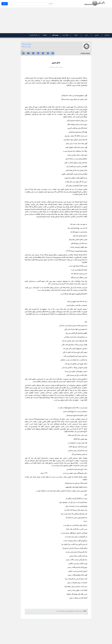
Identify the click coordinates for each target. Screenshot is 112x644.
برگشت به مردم (26, 47)
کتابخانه (45, 35)
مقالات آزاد (65, 35)
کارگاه (76, 35)
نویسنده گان (55, 35)
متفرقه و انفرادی (27, 44)
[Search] (31, 4)
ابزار (86, 35)
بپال (5, 4)
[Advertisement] (56, 20)
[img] (23, 53)
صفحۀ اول (107, 35)
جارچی (97, 35)
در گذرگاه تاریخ (34, 35)
